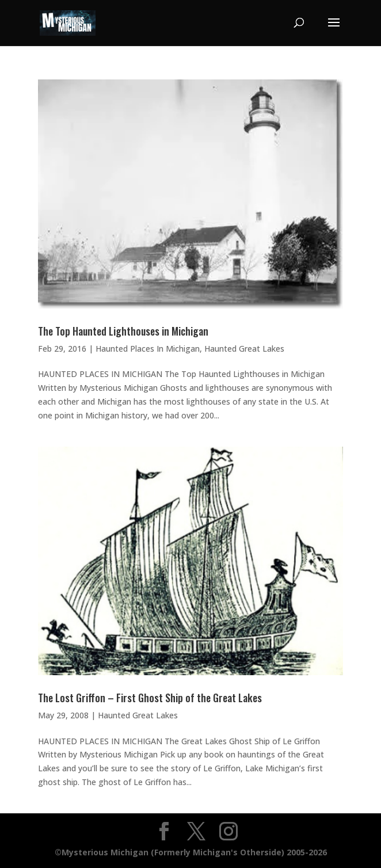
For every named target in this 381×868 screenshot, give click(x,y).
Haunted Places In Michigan (148, 349)
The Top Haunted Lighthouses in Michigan (123, 331)
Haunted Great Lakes (244, 349)
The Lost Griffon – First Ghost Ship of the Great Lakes (150, 698)
